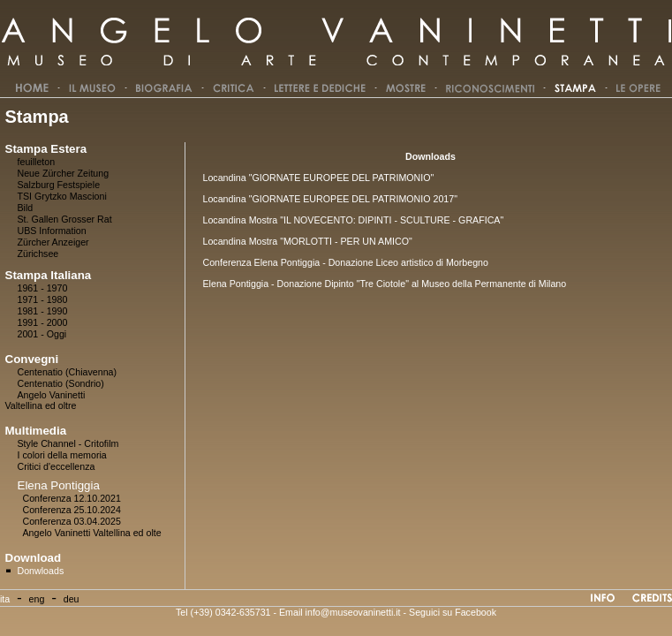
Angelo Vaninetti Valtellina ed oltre (45, 400)
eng (37, 599)
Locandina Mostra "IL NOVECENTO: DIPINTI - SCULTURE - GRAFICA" (353, 220)
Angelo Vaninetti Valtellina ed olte (92, 533)
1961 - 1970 (43, 288)
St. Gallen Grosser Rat (65, 219)
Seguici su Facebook (453, 612)
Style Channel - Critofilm (68, 443)
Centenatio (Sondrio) (61, 383)
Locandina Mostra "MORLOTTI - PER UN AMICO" (307, 241)
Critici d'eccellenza (57, 466)
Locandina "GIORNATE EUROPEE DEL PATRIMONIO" (318, 178)
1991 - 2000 (43, 322)
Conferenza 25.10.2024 (72, 510)
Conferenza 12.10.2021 (72, 498)
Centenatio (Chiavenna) (68, 372)
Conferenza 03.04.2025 (72, 521)
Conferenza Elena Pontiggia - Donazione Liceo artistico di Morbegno (345, 262)
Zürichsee (38, 254)
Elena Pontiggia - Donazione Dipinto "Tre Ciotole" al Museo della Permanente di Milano (384, 284)
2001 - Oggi (42, 334)
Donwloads (41, 571)
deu (72, 599)
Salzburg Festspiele (59, 185)
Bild (26, 208)
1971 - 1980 (43, 299)
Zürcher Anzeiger (53, 242)
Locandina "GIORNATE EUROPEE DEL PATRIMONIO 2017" (329, 199)
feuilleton (37, 162)
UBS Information (52, 231)
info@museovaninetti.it (353, 612)
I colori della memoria (62, 455)
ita (5, 599)
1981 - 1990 (43, 311)
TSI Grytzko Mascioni (62, 196)
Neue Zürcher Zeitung (64, 173)
